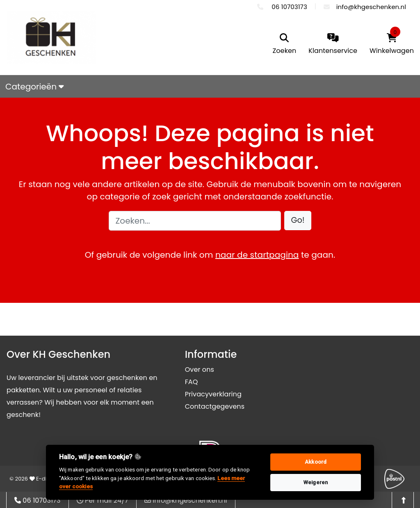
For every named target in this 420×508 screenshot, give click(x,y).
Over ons (200, 370)
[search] (285, 45)
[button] (298, 221)
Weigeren (316, 482)
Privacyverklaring (213, 394)
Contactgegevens (215, 406)
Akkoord (316, 462)
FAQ (192, 382)
